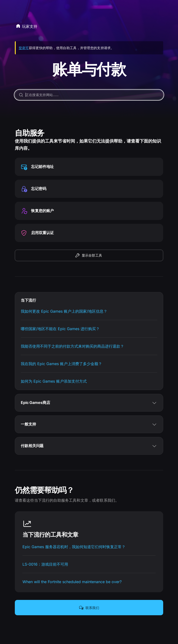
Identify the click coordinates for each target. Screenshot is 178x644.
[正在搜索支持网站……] (89, 95)
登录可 (24, 48)
